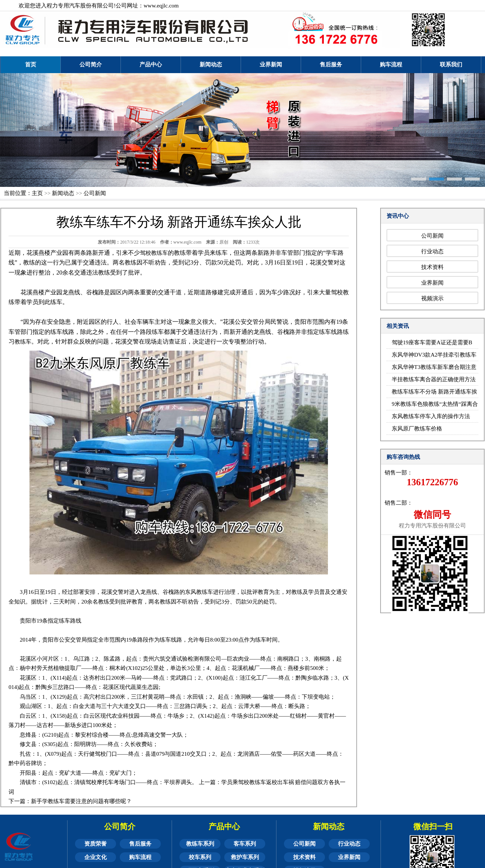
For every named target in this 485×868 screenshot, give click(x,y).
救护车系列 (245, 857)
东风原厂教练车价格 (417, 429)
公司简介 (91, 65)
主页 (37, 193)
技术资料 (432, 267)
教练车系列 (200, 844)
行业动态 (432, 251)
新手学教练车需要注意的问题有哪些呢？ (81, 801)
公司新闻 (95, 193)
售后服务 (331, 65)
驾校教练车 (154, 253)
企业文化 (96, 857)
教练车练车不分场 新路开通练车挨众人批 (434, 393)
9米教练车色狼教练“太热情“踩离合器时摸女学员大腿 (435, 406)
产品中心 (151, 65)
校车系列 (200, 857)
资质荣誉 (96, 844)
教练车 (23, 342)
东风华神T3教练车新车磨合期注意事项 (434, 369)
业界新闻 (271, 65)
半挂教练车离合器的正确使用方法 (434, 379)
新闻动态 (211, 65)
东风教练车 (199, 592)
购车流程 (391, 65)
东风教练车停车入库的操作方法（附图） (431, 418)
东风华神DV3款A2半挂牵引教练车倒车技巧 (434, 356)
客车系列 (245, 844)
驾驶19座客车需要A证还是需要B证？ (432, 344)
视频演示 (432, 298)
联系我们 (451, 65)
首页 (31, 65)
